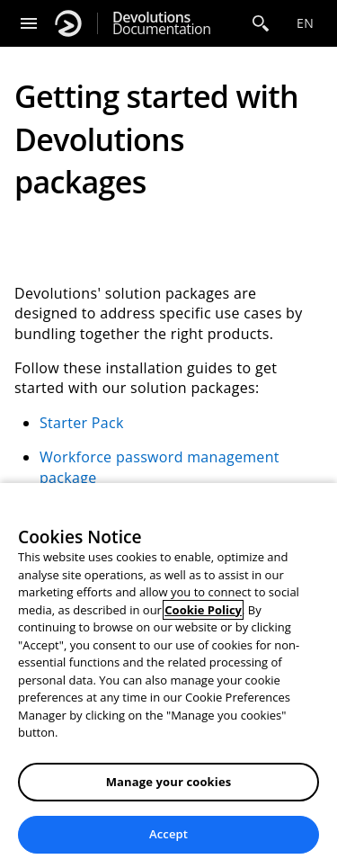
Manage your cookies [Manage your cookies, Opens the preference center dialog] (169, 782)
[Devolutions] (68, 23)
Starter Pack (82, 423)
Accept (168, 834)
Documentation (161, 23)
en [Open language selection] (305, 23)
